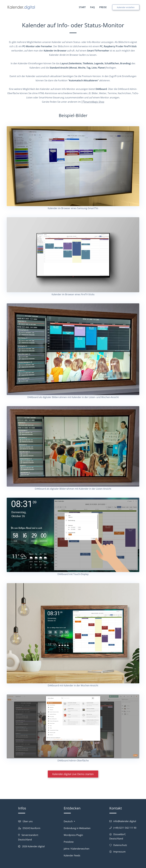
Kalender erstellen (126, 7)
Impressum (119, 852)
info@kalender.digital (125, 821)
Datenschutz (120, 845)
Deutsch (69, 821)
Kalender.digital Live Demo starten (73, 774)
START (82, 7)
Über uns (28, 821)
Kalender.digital (36, 846)
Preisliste (69, 842)
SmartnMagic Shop (94, 102)
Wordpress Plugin (73, 835)
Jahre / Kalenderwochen (77, 849)
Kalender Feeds (72, 855)
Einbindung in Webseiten (77, 828)
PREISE (103, 7)
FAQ (92, 7)
